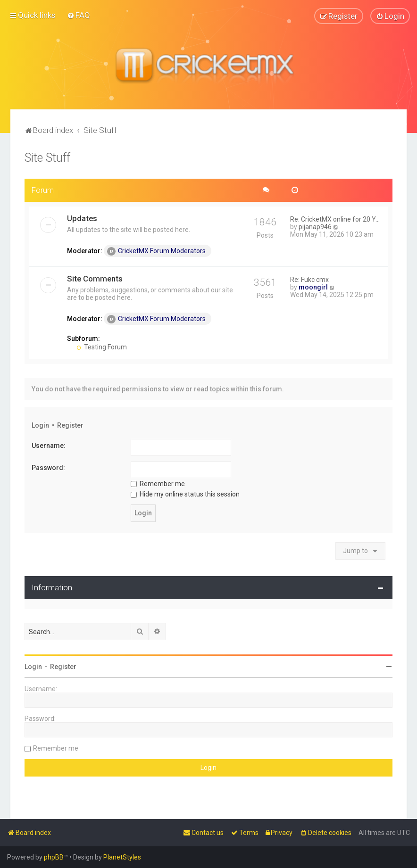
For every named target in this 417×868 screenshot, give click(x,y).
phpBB (54, 857)
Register (70, 425)
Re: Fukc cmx (309, 279)
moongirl (313, 287)
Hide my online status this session (185, 494)
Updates (82, 218)
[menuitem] (79, 15)
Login (40, 425)
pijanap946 (315, 226)
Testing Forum (102, 347)
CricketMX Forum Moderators (156, 251)
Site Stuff (47, 157)
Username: (49, 446)
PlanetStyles (122, 857)
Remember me (158, 483)
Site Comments (95, 278)
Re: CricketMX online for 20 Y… (335, 219)
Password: (48, 467)
